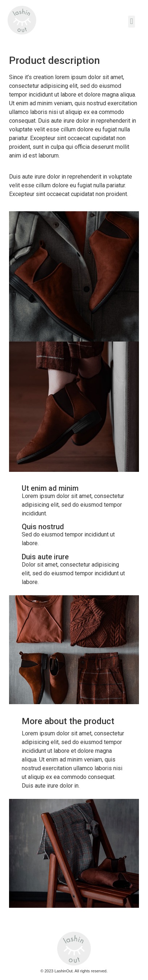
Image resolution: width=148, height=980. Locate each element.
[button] (132, 22)
